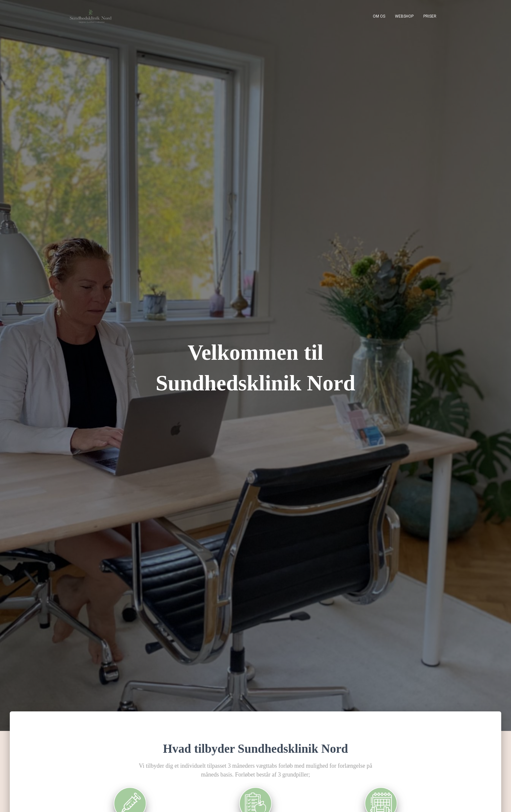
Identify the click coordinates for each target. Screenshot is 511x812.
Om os (379, 16)
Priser (430, 16)
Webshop (404, 16)
